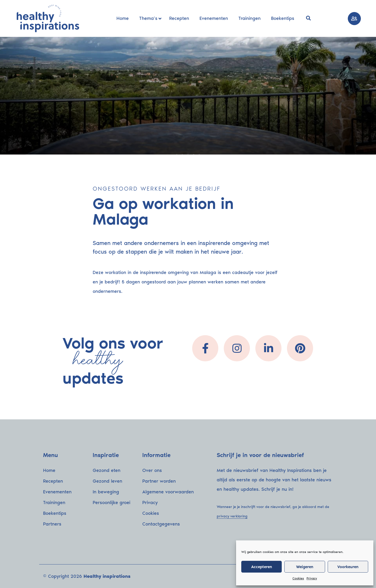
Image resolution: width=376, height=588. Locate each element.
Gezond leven (107, 481)
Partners (52, 524)
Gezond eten (107, 470)
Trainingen (54, 503)
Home (49, 470)
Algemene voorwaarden (168, 492)
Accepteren (262, 567)
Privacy (312, 578)
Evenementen (57, 492)
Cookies (298, 578)
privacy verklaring (232, 516)
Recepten (53, 481)
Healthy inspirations (107, 576)
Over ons (152, 470)
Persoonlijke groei (111, 503)
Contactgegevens (161, 524)
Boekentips (55, 513)
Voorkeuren (348, 567)
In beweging (106, 492)
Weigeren (305, 567)
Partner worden (159, 481)
